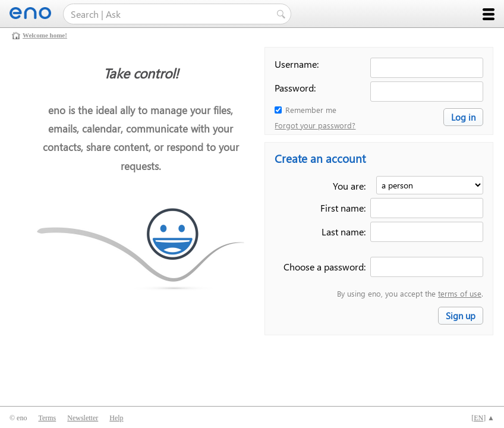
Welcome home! (45, 35)
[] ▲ (483, 418)
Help (116, 418)
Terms (47, 418)
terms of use (460, 293)
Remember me (311, 110)
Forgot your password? (315, 125)
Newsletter (83, 418)
